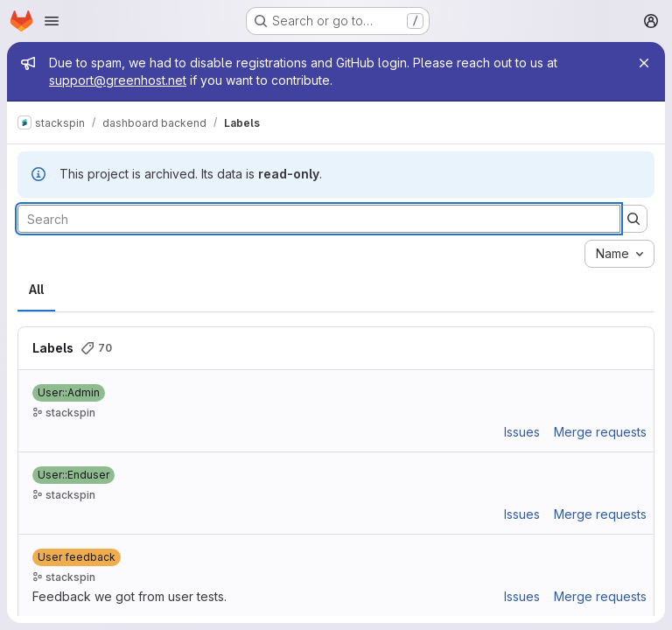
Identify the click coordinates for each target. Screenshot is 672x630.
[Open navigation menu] (52, 21)
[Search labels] (319, 219)
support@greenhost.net (118, 80)
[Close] (644, 63)
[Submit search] (633, 219)
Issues (522, 432)
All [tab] (36, 289)
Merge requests (600, 432)
